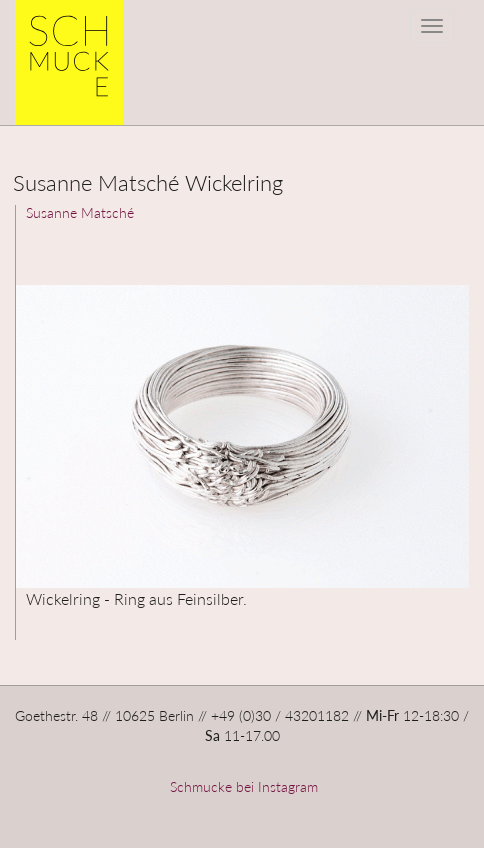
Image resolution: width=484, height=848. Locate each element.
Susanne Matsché (80, 212)
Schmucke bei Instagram (242, 786)
